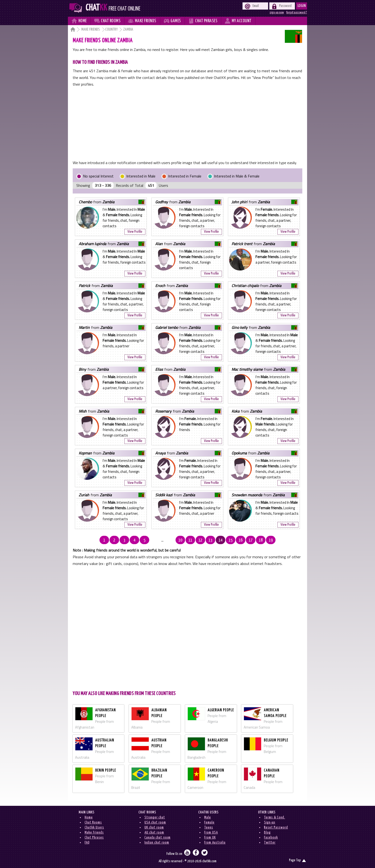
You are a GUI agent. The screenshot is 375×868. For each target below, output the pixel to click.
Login (302, 6)
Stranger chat (155, 817)
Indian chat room (157, 843)
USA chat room (155, 822)
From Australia (215, 843)
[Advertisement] (187, 123)
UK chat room (154, 827)
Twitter (270, 843)
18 (253, 540)
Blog (267, 832)
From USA (211, 832)
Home (89, 817)
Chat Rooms (93, 822)
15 (223, 540)
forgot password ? (297, 12)
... (163, 540)
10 (172, 540)
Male (208, 817)
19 (263, 540)
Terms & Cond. (275, 817)
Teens (209, 827)
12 (193, 540)
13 (203, 540)
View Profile (135, 232)
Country (111, 30)
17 (243, 540)
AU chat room (154, 832)
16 (233, 540)
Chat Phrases (94, 838)
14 (213, 540)
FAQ (87, 843)
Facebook (271, 838)
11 (182, 540)
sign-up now (277, 12)
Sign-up (270, 822)
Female (209, 822)
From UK (210, 838)
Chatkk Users (94, 827)
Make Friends (91, 30)
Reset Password (276, 827)
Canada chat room (157, 838)
